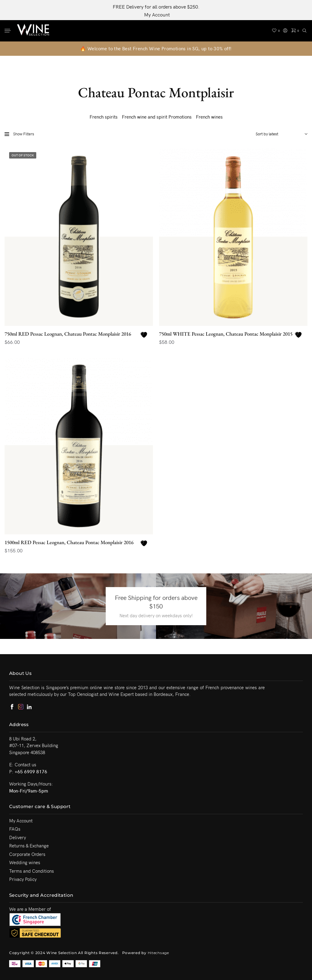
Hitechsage (158, 953)
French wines (209, 117)
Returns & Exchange (29, 846)
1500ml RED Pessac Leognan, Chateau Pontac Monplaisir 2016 (69, 542)
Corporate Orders (27, 854)
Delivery (18, 837)
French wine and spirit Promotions (157, 117)
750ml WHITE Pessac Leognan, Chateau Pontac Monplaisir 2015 (226, 334)
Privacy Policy (23, 879)
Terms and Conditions (32, 871)
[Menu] (8, 31)
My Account (157, 14)
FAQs (15, 829)
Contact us (25, 764)
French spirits (104, 117)
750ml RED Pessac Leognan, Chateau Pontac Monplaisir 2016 (68, 334)
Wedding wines (25, 862)
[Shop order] (280, 134)
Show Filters (19, 134)
